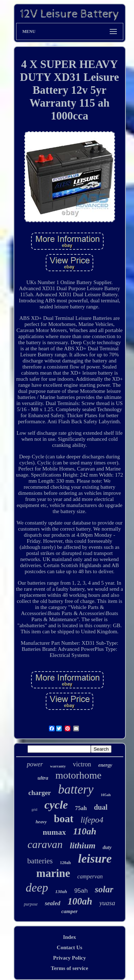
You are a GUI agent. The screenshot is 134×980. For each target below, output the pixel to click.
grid (34, 810)
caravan (45, 844)
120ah (66, 863)
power (35, 764)
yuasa (107, 903)
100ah (80, 901)
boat (64, 819)
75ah (81, 808)
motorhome (78, 775)
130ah (61, 891)
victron (82, 764)
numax (54, 832)
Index (70, 937)
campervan (90, 876)
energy (105, 765)
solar (104, 889)
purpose (31, 904)
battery (76, 789)
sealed (52, 903)
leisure (95, 859)
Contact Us (70, 947)
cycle (56, 805)
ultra (43, 778)
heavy (41, 822)
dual (101, 807)
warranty (58, 766)
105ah (106, 795)
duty (107, 847)
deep (37, 888)
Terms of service (69, 968)
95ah (81, 891)
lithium (83, 845)
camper (70, 911)
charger (39, 793)
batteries (40, 861)
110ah (85, 831)
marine (53, 873)
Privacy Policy (69, 958)
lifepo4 (92, 820)
